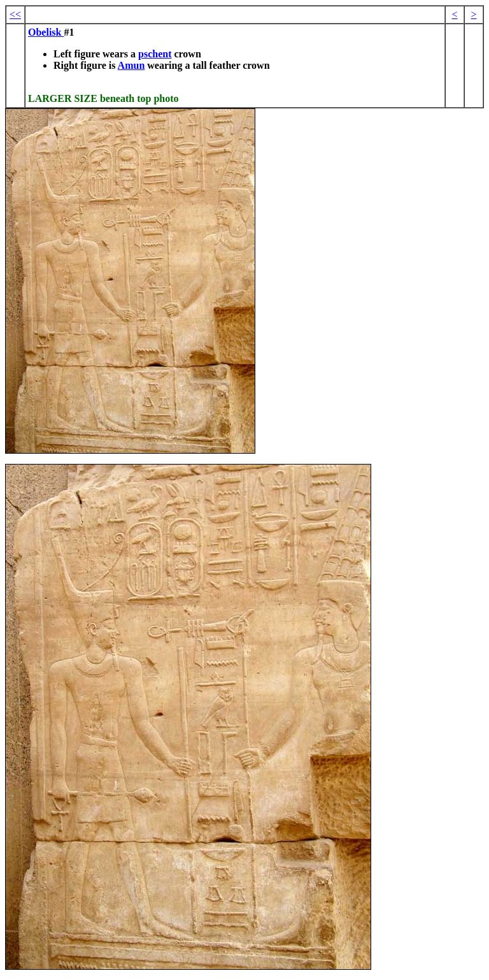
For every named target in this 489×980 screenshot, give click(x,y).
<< (15, 14)
